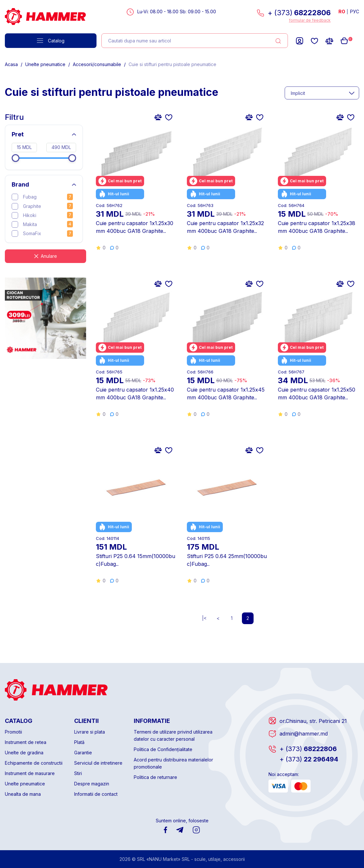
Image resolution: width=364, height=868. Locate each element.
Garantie (83, 753)
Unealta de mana (23, 794)
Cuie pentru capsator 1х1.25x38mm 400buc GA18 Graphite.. (317, 227)
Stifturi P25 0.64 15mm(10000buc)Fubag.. (136, 560)
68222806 (308, 749)
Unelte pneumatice (45, 64)
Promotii (13, 732)
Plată (79, 742)
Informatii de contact (96, 794)
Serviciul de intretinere (98, 763)
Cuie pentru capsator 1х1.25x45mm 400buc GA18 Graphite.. (226, 394)
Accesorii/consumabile (97, 64)
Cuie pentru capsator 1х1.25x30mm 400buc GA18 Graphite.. (135, 227)
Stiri (78, 773)
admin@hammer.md (304, 734)
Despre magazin (92, 784)
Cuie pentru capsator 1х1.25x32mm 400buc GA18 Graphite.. (225, 227)
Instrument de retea (26, 742)
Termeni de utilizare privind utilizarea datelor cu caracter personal (173, 735)
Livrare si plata (90, 732)
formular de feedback (310, 20)
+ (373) (299, 13)
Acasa (11, 64)
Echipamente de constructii (34, 763)
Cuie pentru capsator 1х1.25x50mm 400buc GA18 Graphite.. (317, 394)
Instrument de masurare (30, 773)
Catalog (51, 41)
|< (204, 618)
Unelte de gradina (24, 753)
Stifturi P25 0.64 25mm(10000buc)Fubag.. (227, 560)
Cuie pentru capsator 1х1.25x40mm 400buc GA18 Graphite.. (135, 394)
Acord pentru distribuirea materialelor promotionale (173, 763)
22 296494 (309, 759)
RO (342, 11)
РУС (355, 11)
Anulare (49, 256)
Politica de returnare (155, 777)
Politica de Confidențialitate (163, 749)
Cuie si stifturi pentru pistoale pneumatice (172, 64)
